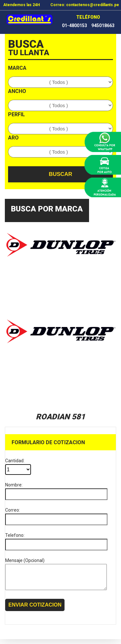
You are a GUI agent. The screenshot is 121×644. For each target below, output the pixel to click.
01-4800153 (75, 26)
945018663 (103, 26)
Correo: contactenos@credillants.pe (85, 5)
